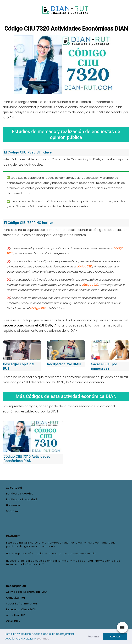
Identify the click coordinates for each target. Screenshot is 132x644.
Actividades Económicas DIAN (27, 592)
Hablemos (13, 505)
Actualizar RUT (16, 615)
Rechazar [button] (94, 637)
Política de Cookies (20, 494)
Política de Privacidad (21, 499)
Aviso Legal (14, 488)
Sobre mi (12, 511)
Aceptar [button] (115, 637)
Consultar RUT (16, 598)
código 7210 (84, 266)
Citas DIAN (13, 621)
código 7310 (38, 308)
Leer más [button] (43, 639)
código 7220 (90, 285)
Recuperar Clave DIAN (21, 609)
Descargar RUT (16, 586)
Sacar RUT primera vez (22, 604)
